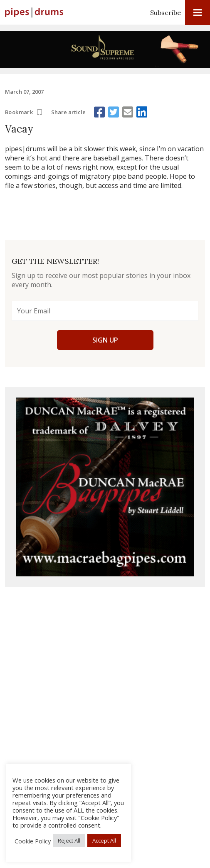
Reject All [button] (69, 840)
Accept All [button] (104, 840)
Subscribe (166, 13)
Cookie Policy (33, 841)
